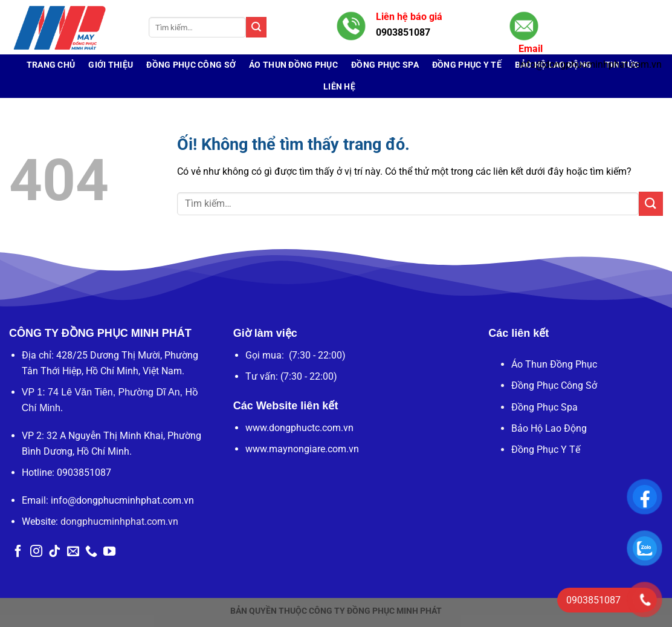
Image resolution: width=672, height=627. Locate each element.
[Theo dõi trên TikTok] (54, 552)
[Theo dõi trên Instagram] (36, 552)
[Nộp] (256, 27)
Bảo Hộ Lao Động (549, 428)
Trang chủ (51, 65)
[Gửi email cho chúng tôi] (73, 552)
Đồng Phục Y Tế (546, 450)
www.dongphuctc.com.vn (299, 428)
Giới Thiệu (111, 65)
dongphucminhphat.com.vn (119, 521)
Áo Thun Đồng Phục (293, 65)
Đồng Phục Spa (544, 407)
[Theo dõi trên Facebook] (18, 552)
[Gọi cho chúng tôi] (91, 552)
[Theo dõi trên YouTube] (109, 552)
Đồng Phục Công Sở (191, 65)
